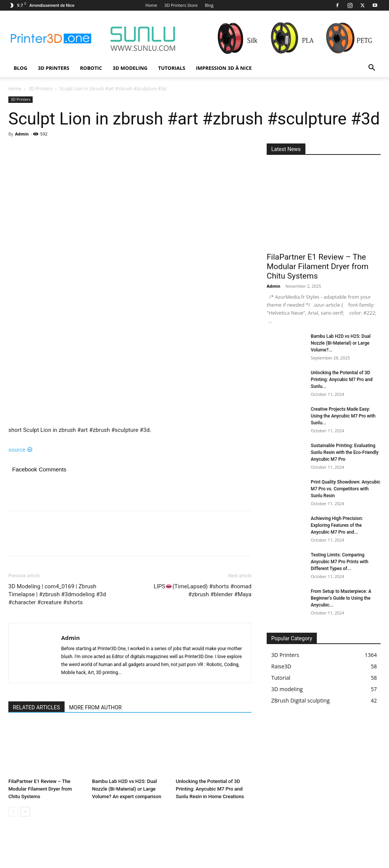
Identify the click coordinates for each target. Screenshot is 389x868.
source (20, 450)
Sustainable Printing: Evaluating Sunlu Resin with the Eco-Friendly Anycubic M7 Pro (345, 452)
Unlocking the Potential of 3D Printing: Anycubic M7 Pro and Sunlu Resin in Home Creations (210, 789)
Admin (22, 134)
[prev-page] (13, 812)
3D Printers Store (181, 5)
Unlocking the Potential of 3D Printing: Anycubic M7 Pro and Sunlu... (342, 380)
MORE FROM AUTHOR (95, 707)
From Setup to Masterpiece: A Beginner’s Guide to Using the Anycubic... (341, 598)
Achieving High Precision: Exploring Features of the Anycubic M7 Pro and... (337, 525)
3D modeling (130, 68)
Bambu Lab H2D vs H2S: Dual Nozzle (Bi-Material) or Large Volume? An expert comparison (127, 789)
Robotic (91, 68)
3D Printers (54, 68)
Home (151, 5)
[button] (372, 69)
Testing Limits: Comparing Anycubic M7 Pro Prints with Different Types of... (340, 562)
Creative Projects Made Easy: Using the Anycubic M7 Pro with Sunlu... (343, 416)
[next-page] (25, 812)
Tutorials (172, 68)
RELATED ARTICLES (36, 707)
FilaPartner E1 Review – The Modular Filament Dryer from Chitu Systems (40, 789)
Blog (209, 5)
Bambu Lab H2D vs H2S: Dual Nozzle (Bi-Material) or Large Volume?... (341, 343)
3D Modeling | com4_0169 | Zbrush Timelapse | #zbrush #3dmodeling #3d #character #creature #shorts (57, 594)
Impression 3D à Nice (224, 68)
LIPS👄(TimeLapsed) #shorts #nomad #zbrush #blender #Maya (202, 590)
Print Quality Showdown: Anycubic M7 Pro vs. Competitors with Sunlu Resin (346, 489)
